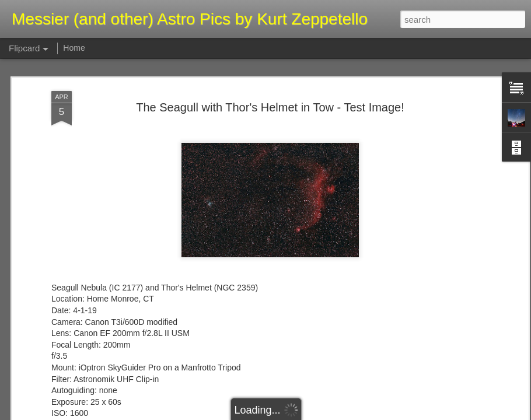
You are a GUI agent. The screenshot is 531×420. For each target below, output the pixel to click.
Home (74, 48)
